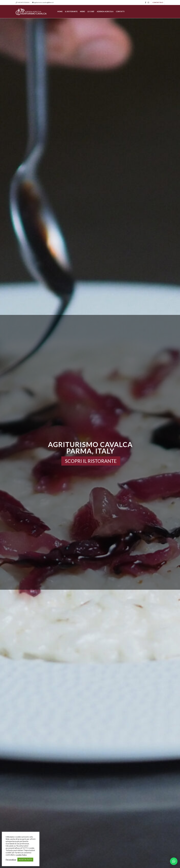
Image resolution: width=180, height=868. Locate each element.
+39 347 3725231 (23, 2)
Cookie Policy (21, 855)
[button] (174, 861)
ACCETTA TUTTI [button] (25, 860)
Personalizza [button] (11, 860)
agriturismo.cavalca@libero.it (44, 2)
